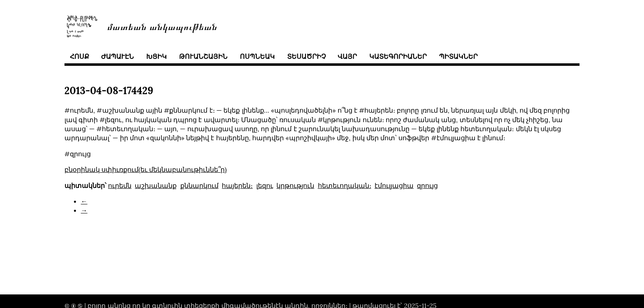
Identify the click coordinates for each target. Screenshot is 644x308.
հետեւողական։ (345, 185)
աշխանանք (156, 185)
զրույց (427, 185)
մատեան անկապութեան (162, 26)
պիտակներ (458, 56)
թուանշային (203, 56)
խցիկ (156, 56)
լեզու (265, 185)
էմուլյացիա (394, 185)
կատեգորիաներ (398, 56)
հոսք (79, 56)
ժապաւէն (117, 56)
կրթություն (295, 185)
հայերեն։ (237, 185)
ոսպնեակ (257, 56)
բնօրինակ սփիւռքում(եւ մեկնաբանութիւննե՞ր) (146, 169)
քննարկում (199, 185)
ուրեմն (120, 185)
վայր (347, 56)
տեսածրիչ (306, 56)
